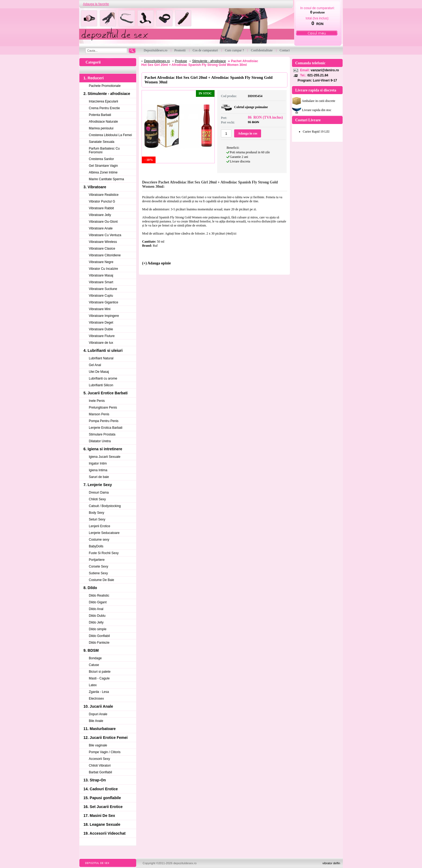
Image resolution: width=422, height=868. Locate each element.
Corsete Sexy (99, 566)
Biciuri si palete (100, 672)
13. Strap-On (95, 780)
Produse (181, 61)
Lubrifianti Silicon (101, 385)
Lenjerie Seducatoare (104, 533)
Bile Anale (96, 721)
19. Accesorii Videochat (104, 833)
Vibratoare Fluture (102, 336)
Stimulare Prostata (102, 434)
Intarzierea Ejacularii (103, 101)
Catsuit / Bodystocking (105, 506)
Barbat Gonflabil (100, 772)
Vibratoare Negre (101, 262)
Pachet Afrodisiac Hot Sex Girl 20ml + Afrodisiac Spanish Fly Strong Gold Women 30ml (200, 63)
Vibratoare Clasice (102, 249)
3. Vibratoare (95, 187)
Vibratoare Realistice (104, 195)
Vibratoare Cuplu (101, 296)
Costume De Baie (101, 580)
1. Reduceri (94, 78)
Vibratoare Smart (101, 282)
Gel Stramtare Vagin (103, 166)
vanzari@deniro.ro (325, 70)
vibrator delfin (331, 863)
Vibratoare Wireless (103, 242)
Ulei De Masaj (99, 372)
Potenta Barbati (100, 115)
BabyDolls (96, 546)
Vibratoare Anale (101, 228)
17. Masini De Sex (99, 816)
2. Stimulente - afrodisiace (107, 94)
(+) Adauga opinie (157, 263)
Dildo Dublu (97, 616)
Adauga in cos (248, 133)
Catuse (94, 665)
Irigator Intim (98, 463)
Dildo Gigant (98, 602)
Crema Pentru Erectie (104, 108)
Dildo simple (98, 629)
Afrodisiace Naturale (103, 122)
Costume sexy (99, 540)
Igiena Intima (98, 470)
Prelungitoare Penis (103, 408)
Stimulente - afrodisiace (209, 61)
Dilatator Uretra (100, 441)
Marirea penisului (101, 128)
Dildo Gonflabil (99, 636)
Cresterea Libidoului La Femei (110, 135)
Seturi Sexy (97, 519)
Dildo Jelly (96, 622)
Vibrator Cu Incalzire (103, 269)
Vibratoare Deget (101, 323)
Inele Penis (97, 401)
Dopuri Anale (98, 714)
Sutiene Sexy (98, 573)
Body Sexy (96, 513)
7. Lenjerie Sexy (98, 485)
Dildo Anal (96, 609)
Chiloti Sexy (97, 499)
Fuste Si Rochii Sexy (104, 553)
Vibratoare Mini (100, 309)
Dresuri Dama (99, 493)
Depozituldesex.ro (157, 61)
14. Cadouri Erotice (101, 789)
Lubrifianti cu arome (103, 378)
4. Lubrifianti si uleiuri (103, 350)
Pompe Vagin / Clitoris (105, 752)
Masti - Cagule (99, 678)
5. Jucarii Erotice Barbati (105, 393)
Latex (93, 685)
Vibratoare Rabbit (101, 208)
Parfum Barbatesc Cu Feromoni (104, 150)
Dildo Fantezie (99, 643)
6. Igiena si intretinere (103, 449)
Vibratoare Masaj (101, 275)
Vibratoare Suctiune (103, 289)
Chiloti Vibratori (100, 766)
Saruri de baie (99, 477)
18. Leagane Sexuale (102, 824)
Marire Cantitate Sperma (106, 179)
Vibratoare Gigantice (103, 302)
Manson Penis (99, 414)
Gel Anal (95, 365)
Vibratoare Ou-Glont (103, 222)
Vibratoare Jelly (100, 215)
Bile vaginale (98, 745)
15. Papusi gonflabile (102, 798)
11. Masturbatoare (100, 729)
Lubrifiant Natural (101, 358)
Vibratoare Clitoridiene (105, 255)
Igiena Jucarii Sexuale (105, 457)
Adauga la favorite (96, 4)
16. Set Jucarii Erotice (103, 807)
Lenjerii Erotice (99, 526)
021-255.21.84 (318, 75)
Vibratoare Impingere (104, 316)
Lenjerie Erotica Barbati (106, 428)
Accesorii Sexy (99, 759)
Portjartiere (97, 560)
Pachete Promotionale (105, 86)
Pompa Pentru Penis (104, 421)
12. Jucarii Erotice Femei (105, 738)
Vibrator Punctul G (102, 201)
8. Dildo (90, 588)
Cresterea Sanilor (101, 159)
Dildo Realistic (99, 596)
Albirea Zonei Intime (103, 172)
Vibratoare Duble (101, 329)
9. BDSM (91, 650)
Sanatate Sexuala (102, 142)
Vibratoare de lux (101, 343)
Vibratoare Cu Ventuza (105, 235)
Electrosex (96, 699)
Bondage (95, 658)
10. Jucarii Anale (98, 706)
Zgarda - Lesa (99, 692)
